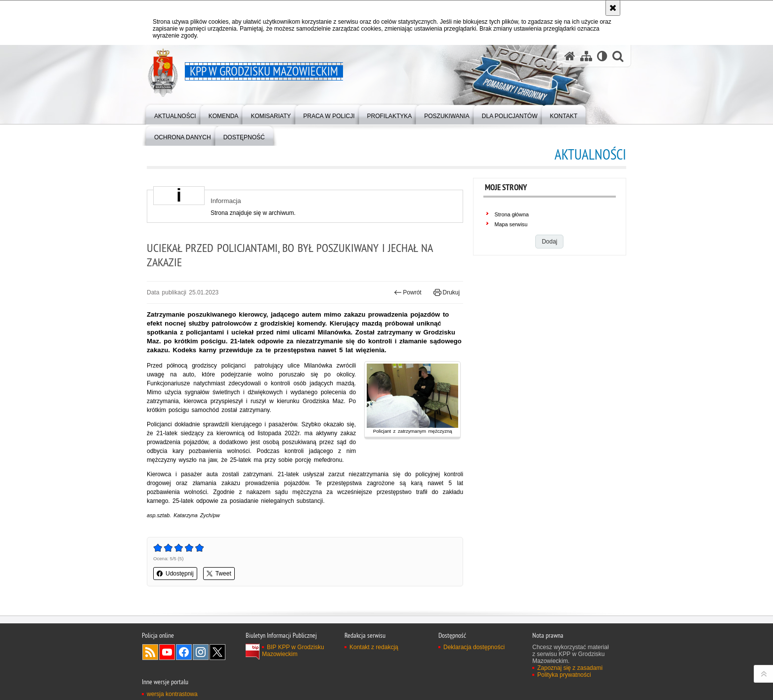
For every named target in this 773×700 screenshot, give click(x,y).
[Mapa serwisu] (586, 56)
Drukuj (447, 292)
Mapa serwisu (511, 224)
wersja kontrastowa (172, 694)
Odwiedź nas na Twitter (217, 652)
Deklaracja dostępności (474, 647)
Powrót (408, 292)
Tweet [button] (219, 574)
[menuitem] (175, 114)
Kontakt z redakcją (374, 647)
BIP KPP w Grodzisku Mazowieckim (293, 651)
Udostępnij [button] (175, 574)
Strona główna (512, 214)
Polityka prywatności (564, 675)
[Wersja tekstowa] (602, 56)
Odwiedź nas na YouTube (167, 652)
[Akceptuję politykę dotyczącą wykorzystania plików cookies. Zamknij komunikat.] (613, 8)
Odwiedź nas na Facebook (184, 652)
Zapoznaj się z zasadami (570, 668)
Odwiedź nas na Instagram (201, 652)
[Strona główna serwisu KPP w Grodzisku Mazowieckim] (570, 56)
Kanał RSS (150, 652)
